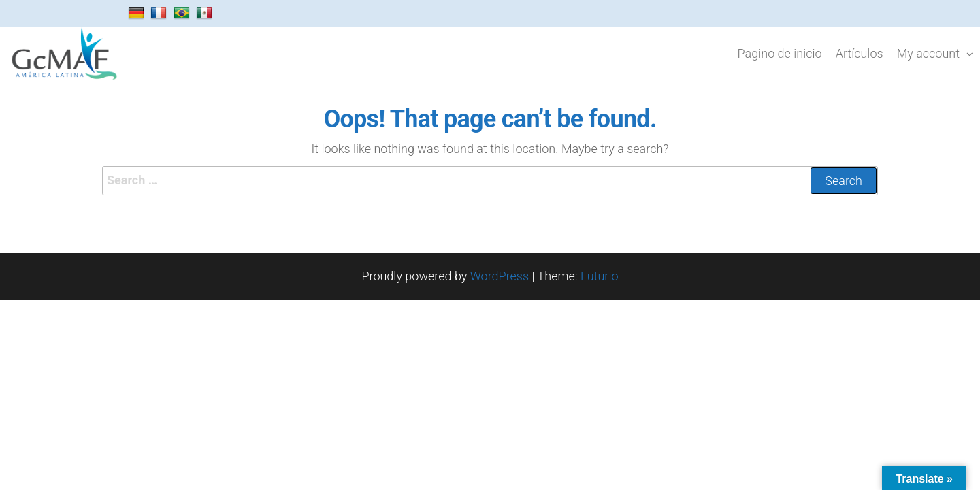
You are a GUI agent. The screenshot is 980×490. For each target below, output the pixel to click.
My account (928, 53)
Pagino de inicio (780, 53)
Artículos (860, 53)
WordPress (500, 276)
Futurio (600, 276)
